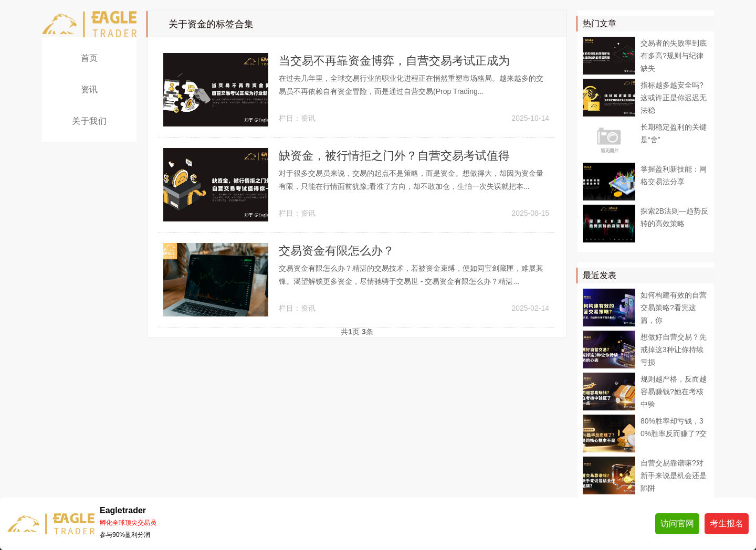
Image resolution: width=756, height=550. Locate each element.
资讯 (90, 89)
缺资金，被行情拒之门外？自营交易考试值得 (394, 156)
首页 (90, 58)
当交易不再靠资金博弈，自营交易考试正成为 (394, 61)
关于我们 (89, 121)
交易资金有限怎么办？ (337, 251)
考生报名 (727, 523)
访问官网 (677, 523)
